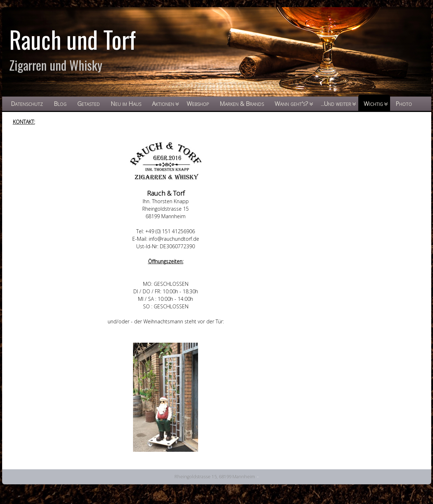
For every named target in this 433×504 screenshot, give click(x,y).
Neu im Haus (126, 104)
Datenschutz (27, 104)
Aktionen (163, 104)
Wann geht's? (291, 104)
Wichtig (373, 104)
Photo (404, 104)
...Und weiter (336, 104)
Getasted (88, 104)
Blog (60, 104)
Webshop (198, 104)
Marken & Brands (242, 104)
